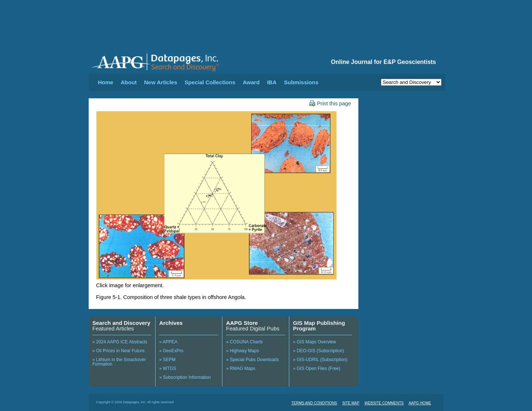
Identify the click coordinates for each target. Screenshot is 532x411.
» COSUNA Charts (244, 342)
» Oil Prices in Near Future (118, 351)
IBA (272, 82)
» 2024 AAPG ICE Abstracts (120, 342)
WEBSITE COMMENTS (384, 403)
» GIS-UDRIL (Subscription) (320, 360)
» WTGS (168, 368)
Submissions (301, 82)
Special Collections (210, 82)
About (129, 82)
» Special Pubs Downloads (253, 360)
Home (106, 82)
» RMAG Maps (241, 368)
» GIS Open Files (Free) (317, 368)
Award (251, 82)
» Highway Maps (243, 351)
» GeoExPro (171, 351)
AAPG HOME (420, 403)
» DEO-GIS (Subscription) (318, 351)
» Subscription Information (185, 377)
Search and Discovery (121, 323)
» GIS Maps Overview (315, 342)
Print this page (330, 103)
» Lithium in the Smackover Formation (119, 362)
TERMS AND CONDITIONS (314, 403)
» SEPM (167, 360)
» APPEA (168, 342)
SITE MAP (351, 403)
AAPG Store (242, 323)
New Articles (161, 82)
